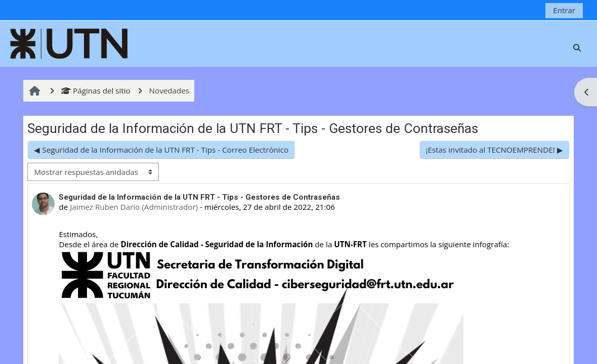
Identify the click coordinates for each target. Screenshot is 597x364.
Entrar (564, 10)
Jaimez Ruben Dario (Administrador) (134, 207)
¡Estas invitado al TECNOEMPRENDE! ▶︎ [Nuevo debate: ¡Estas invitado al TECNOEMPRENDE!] (495, 150)
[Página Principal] (69, 42)
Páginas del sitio (96, 90)
